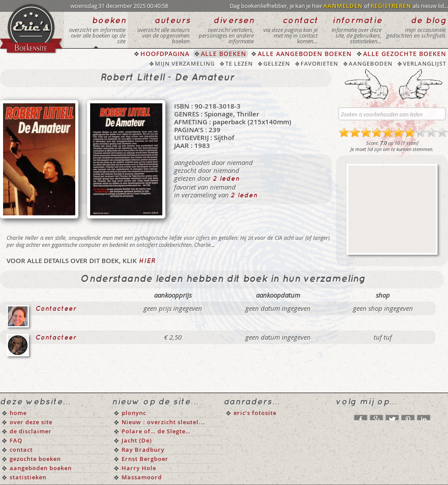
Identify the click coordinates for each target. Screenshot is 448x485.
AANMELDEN (343, 6)
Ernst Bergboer (145, 459)
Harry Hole (139, 468)
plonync (134, 413)
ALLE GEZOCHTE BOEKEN (405, 54)
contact (21, 450)
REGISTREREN (391, 6)
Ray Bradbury (143, 450)
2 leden (226, 179)
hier (147, 261)
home (18, 413)
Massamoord (142, 477)
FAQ (16, 440)
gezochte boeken (35, 459)
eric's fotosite (255, 413)
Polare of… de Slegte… (156, 431)
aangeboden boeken (41, 468)
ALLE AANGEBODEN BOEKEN (305, 54)
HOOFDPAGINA (165, 54)
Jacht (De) (137, 440)
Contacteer (56, 309)
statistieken (28, 477)
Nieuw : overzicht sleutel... (163, 422)
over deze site (31, 422)
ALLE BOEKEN (224, 54)
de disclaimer (31, 431)
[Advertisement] (392, 209)
